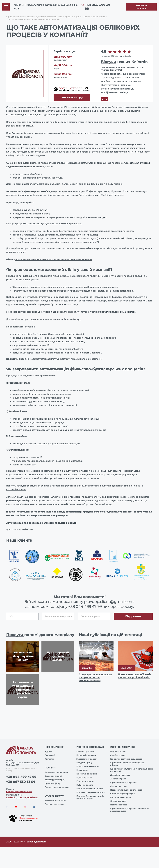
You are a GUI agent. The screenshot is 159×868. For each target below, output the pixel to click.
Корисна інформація (86, 755)
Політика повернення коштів (90, 792)
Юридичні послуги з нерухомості (126, 759)
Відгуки (108, 62)
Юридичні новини (85, 781)
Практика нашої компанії (95, 17)
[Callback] (141, 7)
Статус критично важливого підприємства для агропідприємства (95, 677)
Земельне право (118, 779)
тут (79, 319)
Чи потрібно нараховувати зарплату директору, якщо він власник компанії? (59, 359)
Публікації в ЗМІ (84, 777)
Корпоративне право (120, 797)
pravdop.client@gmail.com (19, 792)
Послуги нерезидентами (57, 787)
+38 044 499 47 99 (85, 607)
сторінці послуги (16, 489)
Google (128, 56)
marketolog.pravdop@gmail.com (22, 797)
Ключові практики (85, 751)
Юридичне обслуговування (124, 782)
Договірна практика (120, 775)
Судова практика (119, 786)
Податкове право (119, 805)
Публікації (50, 755)
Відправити (133, 616)
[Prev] (103, 99)
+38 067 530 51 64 (21, 782)
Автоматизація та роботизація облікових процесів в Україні (41, 523)
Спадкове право (118, 801)
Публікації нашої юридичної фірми (65, 17)
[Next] (106, 99)
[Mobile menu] (6, 7)
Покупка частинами (54, 804)
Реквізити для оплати (55, 800)
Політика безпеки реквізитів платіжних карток (90, 797)
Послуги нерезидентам (88, 766)
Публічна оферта (85, 785)
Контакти (49, 759)
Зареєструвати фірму (55, 780)
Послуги (15, 635)
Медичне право (118, 751)
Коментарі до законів (87, 774)
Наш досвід (82, 770)
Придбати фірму (52, 783)
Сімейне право (117, 755)
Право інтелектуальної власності (126, 790)
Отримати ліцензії (53, 776)
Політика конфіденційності (90, 789)
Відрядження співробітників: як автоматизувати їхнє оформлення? (53, 260)
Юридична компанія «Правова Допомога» (26, 17)
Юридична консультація (56, 772)
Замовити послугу (72, 97)
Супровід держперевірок (122, 794)
